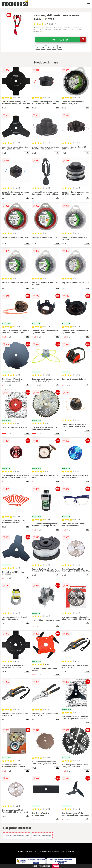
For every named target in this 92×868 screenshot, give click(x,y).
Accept (56, 866)
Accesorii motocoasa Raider (17, 836)
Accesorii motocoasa (42, 836)
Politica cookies (67, 851)
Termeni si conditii (25, 851)
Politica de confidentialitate (47, 851)
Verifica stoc (69, 39)
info (27, 108)
